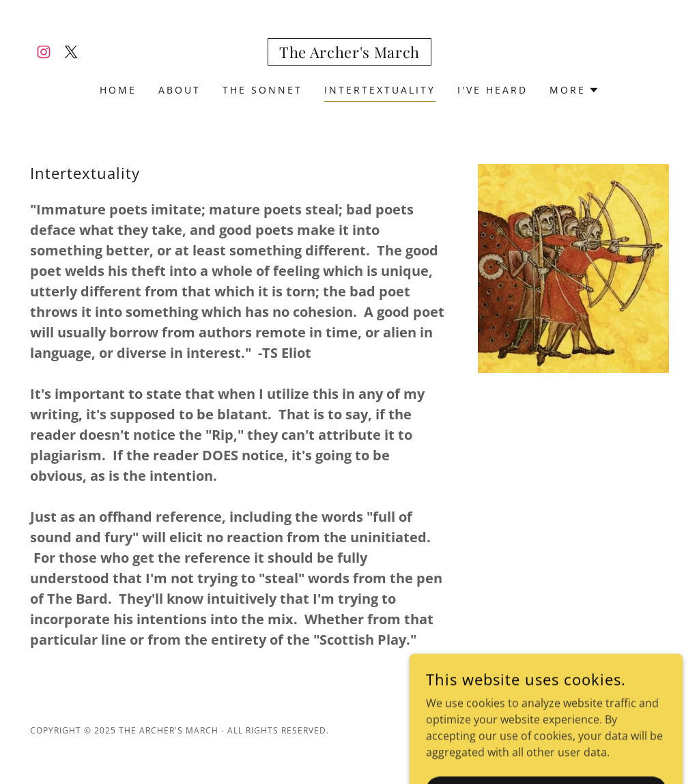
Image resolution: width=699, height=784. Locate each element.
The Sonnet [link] (262, 90)
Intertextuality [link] (380, 90)
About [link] (180, 90)
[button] (574, 90)
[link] (44, 52)
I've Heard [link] (493, 90)
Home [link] (118, 90)
